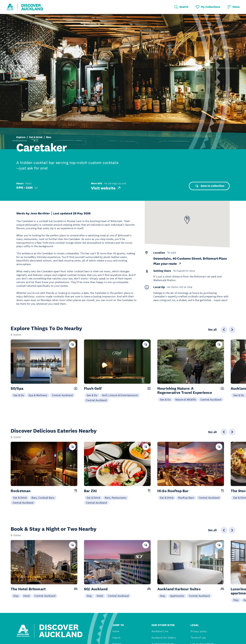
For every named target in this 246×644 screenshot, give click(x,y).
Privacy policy (199, 631)
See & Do (19, 395)
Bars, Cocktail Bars (43, 498)
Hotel (27, 596)
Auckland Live (160, 631)
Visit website (106, 188)
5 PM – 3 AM (27, 188)
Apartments (177, 596)
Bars (49, 137)
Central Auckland (62, 395)
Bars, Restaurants (116, 498)
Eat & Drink (36, 137)
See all (212, 329)
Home (116, 631)
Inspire (116, 638)
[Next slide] (232, 330)
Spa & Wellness (38, 395)
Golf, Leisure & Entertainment (120, 395)
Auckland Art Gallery (164, 638)
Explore (21, 137)
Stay (16, 596)
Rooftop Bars (186, 498)
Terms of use (198, 638)
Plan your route (167, 264)
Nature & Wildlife (186, 400)
